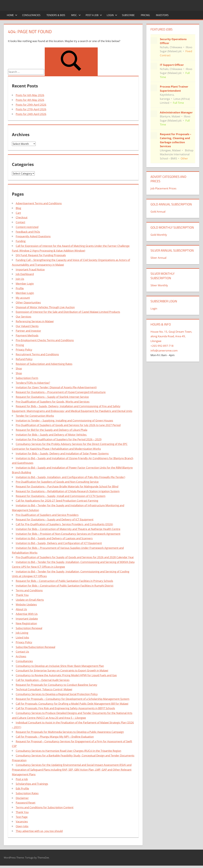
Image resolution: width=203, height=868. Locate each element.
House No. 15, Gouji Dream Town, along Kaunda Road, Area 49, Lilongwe (171, 336)
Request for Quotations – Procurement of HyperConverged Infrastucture (61, 392)
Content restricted (27, 227)
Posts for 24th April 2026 (31, 114)
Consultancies (31, 15)
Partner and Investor (28, 331)
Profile (20, 288)
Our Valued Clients (27, 326)
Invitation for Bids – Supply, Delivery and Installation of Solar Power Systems (62, 453)
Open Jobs (22, 826)
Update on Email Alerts (30, 600)
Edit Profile (22, 788)
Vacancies (22, 821)
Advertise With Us (27, 614)
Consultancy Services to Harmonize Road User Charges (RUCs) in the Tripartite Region (68, 751)
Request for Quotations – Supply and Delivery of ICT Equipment (55, 519)
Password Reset (26, 803)
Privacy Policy (24, 350)
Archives (21, 656)
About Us (21, 609)
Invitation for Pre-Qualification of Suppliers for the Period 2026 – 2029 (59, 439)
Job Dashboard (25, 274)
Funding (21, 241)
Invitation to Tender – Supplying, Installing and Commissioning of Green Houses (64, 420)
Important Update (27, 619)
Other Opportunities (28, 302)
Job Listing (22, 633)
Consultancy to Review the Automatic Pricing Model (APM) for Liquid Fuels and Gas (66, 675)
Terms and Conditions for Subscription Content (45, 807)
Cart (18, 213)
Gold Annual (158, 212)
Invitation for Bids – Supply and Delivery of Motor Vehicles (51, 435)
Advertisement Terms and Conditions (39, 203)
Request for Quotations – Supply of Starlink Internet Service (52, 397)
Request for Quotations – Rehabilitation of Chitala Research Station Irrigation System (68, 491)
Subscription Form (27, 378)
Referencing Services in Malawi (35, 321)
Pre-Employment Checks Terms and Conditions (45, 340)
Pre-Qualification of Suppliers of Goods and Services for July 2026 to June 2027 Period (68, 425)
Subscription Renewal (29, 628)
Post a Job (94, 15)
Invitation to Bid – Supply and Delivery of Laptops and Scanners (54, 538)
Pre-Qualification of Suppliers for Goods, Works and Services (53, 402)
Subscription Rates (27, 793)
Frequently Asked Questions (33, 236)
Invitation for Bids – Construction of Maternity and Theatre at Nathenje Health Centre (68, 529)
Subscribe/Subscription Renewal (35, 647)
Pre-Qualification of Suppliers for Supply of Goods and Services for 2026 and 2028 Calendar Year (75, 557)
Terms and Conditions (29, 590)
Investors (162, 15)
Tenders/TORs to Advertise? (33, 383)
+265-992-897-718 (162, 346)
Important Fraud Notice (30, 269)
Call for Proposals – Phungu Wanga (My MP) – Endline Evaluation (55, 737)
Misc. (76, 15)
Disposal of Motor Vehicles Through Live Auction (45, 307)
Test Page (22, 817)
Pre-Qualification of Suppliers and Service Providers (47, 515)
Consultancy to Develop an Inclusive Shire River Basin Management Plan (60, 666)
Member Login (25, 284)
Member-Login (25, 293)
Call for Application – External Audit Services (43, 680)
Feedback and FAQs (28, 232)
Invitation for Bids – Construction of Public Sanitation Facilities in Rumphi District (65, 586)
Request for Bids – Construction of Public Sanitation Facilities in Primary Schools (64, 581)
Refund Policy (24, 359)
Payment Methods (27, 335)
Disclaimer (22, 798)
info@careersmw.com (164, 350)
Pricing (145, 15)
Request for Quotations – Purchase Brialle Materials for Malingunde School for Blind (67, 486)
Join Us (20, 279)
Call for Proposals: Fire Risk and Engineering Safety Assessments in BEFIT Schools (65, 708)
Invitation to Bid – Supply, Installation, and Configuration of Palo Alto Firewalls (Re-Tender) (70, 477)
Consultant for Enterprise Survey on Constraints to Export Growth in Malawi (62, 670)
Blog (18, 208)
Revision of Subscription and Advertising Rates (44, 364)
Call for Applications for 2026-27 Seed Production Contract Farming (57, 501)
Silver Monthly (159, 285)
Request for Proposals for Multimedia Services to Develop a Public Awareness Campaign (70, 732)
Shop (19, 368)
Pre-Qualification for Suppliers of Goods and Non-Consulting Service (57, 482)
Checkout (22, 217)
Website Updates (26, 604)
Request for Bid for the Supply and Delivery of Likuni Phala (51, 430)
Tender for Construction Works (35, 416)
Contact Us (22, 652)
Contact (20, 222)
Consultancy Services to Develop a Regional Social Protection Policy (57, 694)
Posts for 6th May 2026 (30, 95)
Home (12, 15)
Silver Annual (158, 258)
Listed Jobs (22, 637)
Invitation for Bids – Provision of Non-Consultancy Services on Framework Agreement (68, 534)
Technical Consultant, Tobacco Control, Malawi (44, 689)
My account (23, 298)
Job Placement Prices (163, 188)
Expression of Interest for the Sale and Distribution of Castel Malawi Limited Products (68, 312)
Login (112, 15)
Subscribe (128, 15)
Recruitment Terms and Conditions (37, 354)
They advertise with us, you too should (39, 831)
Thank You (22, 595)
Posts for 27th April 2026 (31, 109)
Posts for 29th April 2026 (31, 105)
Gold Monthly (159, 235)
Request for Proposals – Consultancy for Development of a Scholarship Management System (73, 699)
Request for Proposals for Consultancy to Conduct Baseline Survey (56, 685)
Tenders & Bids (56, 15)
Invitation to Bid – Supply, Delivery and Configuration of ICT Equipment (59, 543)
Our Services (23, 317)
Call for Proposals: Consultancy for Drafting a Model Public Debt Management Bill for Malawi (72, 704)
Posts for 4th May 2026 (30, 100)
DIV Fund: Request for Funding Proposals (41, 255)
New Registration (26, 623)
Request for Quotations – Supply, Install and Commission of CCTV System (61, 496)
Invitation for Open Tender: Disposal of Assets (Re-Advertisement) (56, 387)
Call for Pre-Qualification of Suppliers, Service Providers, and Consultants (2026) (64, 524)
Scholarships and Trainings (32, 784)
